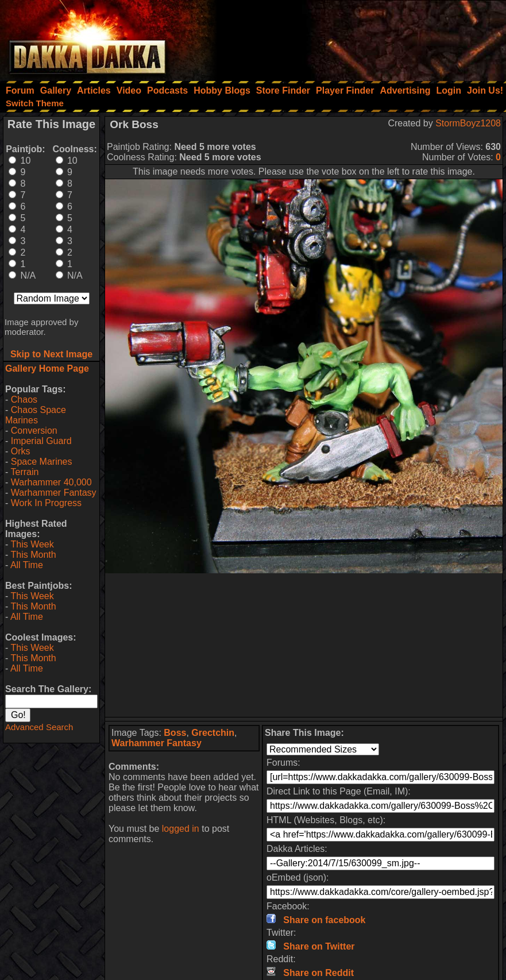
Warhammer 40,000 (51, 482)
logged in (181, 829)
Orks (21, 451)
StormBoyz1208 (468, 123)
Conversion (34, 431)
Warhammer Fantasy (54, 493)
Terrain (24, 472)
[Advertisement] (352, 37)
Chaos (24, 400)
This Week (32, 544)
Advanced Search (39, 727)
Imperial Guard (41, 441)
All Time (27, 565)
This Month (33, 555)
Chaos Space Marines (36, 415)
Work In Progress (46, 503)
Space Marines (42, 462)
